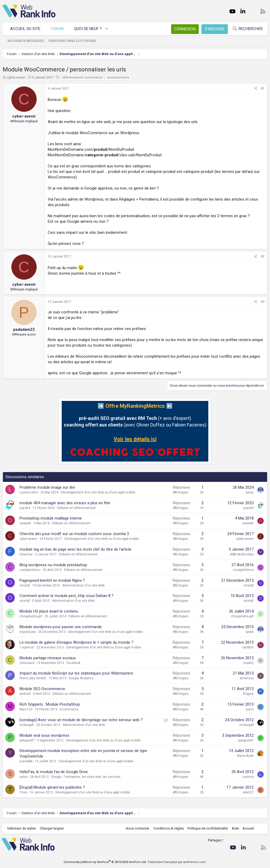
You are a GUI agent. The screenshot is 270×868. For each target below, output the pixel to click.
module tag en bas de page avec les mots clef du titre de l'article (75, 549)
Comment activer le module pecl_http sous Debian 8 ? (67, 596)
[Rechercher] (247, 29)
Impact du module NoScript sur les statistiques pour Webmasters (76, 673)
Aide (235, 828)
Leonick (248, 777)
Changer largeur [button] (53, 828)
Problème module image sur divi (47, 487)
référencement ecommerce (82, 77)
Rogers (248, 694)
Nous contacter (137, 828)
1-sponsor (27, 647)
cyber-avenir (16, 77)
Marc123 (26, 709)
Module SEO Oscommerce (42, 689)
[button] (107, 29)
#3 (263, 302)
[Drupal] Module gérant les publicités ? (52, 787)
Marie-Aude (245, 756)
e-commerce (69, 709)
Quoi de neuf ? (89, 29)
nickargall (27, 725)
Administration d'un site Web (83, 585)
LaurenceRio (29, 492)
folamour (26, 554)
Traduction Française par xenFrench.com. (177, 862)
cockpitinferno (30, 570)
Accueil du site (26, 29)
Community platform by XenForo (105, 862)
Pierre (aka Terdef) (33, 678)
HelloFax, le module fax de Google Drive (54, 772)
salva (23, 777)
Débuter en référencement (76, 508)
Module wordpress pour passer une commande (61, 627)
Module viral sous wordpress (44, 735)
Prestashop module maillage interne (51, 518)
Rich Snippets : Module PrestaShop (50, 704)
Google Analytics (81, 678)
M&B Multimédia (242, 554)
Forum (58, 29)
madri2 (249, 663)
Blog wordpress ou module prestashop (53, 565)
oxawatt (25, 523)
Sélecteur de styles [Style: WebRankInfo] (22, 828)
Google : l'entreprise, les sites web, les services (86, 777)
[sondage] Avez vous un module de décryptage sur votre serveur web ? (81, 720)
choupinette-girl (31, 616)
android (25, 694)
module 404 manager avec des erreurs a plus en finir (65, 503)
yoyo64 (25, 508)
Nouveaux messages (27, 41)
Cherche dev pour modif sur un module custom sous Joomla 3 (74, 534)
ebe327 (248, 792)
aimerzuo (247, 678)
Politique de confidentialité (207, 828)
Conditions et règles (168, 828)
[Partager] (255, 89)
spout (250, 492)
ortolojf (25, 585)
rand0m (248, 647)
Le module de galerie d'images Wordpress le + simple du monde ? (76, 642)
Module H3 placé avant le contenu (49, 611)
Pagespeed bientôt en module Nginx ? (52, 580)
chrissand (27, 663)
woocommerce (118, 77)
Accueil (248, 828)
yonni (250, 709)
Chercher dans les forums (73, 41)
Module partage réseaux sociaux (48, 658)
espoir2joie (28, 632)
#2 (263, 256)
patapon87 (27, 740)
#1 (263, 89)
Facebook (73, 663)
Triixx (23, 792)
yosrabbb (26, 761)
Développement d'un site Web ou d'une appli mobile (98, 492)
